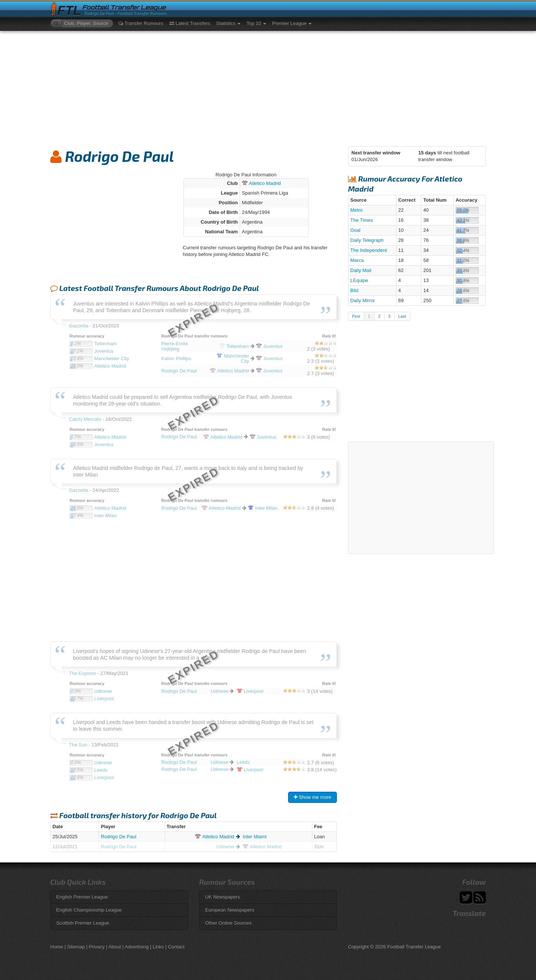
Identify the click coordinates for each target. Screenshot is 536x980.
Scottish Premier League (83, 923)
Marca (357, 260)
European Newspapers (230, 910)
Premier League (292, 23)
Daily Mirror (363, 300)
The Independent (368, 250)
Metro (356, 210)
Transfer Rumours (141, 23)
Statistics (229, 23)
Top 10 (256, 23)
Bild (354, 290)
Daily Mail (361, 270)
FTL (69, 11)
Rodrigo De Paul (119, 837)
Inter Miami (255, 837)
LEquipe (359, 280)
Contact (176, 947)
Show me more (312, 797)
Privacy (97, 947)
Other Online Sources (228, 923)
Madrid (261, 183)
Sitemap (76, 947)
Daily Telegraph (367, 240)
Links (158, 947)
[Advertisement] (268, 87)
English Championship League (89, 910)
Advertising (137, 947)
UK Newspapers (223, 897)
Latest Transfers (190, 23)
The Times (362, 220)
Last (402, 316)
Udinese (225, 847)
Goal (355, 230)
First (356, 316)
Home (57, 947)
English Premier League (82, 897)
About (115, 947)
